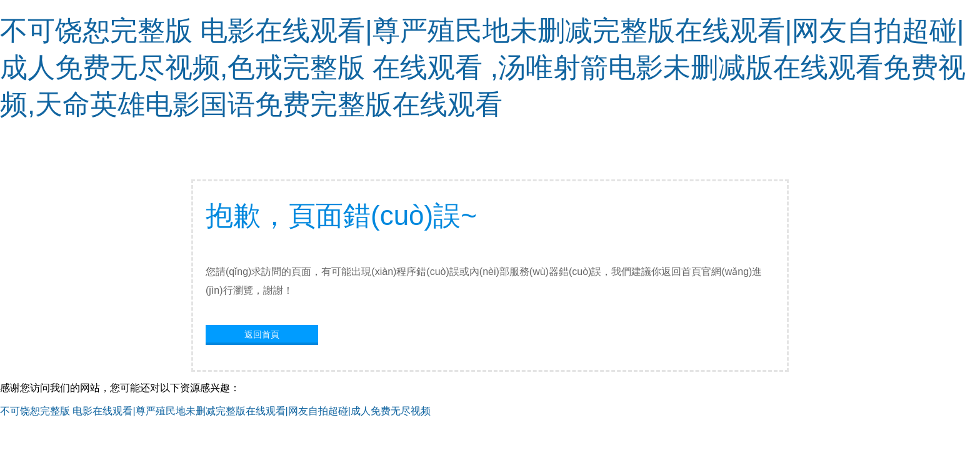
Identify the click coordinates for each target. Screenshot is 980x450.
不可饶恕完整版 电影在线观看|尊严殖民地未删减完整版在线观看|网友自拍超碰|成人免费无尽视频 (215, 411)
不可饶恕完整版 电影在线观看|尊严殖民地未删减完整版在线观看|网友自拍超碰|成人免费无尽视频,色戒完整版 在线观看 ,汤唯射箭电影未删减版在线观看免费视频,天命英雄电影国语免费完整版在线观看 (483, 67)
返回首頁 (262, 334)
